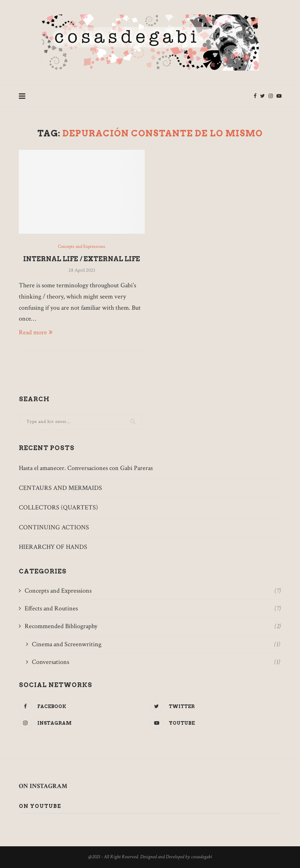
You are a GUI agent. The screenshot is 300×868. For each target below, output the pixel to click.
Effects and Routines (153, 608)
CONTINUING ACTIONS (54, 527)
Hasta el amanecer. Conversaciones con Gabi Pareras (86, 468)
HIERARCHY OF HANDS (53, 547)
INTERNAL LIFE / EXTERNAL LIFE (82, 259)
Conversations (156, 662)
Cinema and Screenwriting (156, 644)
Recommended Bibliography (153, 626)
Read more (36, 332)
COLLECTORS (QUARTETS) (58, 507)
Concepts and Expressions (82, 247)
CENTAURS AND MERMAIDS (60, 488)
